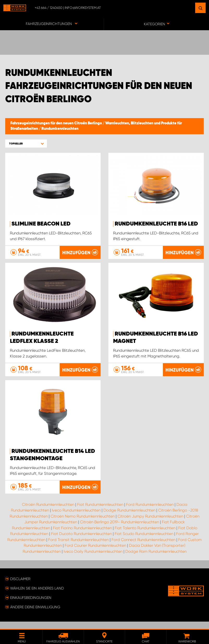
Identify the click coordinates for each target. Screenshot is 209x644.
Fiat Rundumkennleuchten (100, 512)
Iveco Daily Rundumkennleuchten (93, 559)
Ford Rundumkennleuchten (150, 512)
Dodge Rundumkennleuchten (129, 518)
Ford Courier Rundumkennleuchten (95, 553)
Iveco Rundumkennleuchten (76, 518)
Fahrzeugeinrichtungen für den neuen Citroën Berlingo (57, 123)
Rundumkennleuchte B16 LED (156, 224)
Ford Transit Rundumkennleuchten (78, 547)
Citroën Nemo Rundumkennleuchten (83, 524)
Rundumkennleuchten (60, 129)
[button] (26, 144)
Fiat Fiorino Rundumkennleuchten (82, 535)
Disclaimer (20, 586)
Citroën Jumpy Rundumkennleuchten (150, 524)
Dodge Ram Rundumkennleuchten (156, 559)
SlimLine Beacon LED (41, 224)
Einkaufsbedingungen (31, 605)
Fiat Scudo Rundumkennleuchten (144, 541)
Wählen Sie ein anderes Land (37, 596)
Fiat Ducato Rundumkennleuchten (81, 541)
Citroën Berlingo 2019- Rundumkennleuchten (119, 529)
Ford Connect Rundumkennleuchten (143, 547)
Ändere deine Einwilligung (35, 614)
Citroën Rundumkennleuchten (48, 512)
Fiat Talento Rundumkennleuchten (145, 535)
